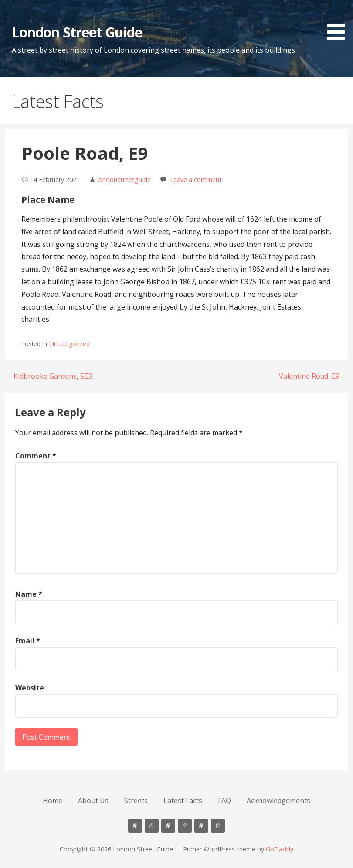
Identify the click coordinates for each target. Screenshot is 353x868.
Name (29, 594)
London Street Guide (77, 32)
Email (28, 641)
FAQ (224, 801)
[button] (339, 21)
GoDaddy (280, 849)
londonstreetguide (124, 180)
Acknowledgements (278, 801)
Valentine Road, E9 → (314, 376)
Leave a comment (196, 180)
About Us (93, 801)
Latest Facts (183, 801)
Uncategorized (70, 344)
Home (53, 801)
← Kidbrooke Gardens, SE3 (48, 376)
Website (30, 688)
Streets (136, 801)
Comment (36, 456)
